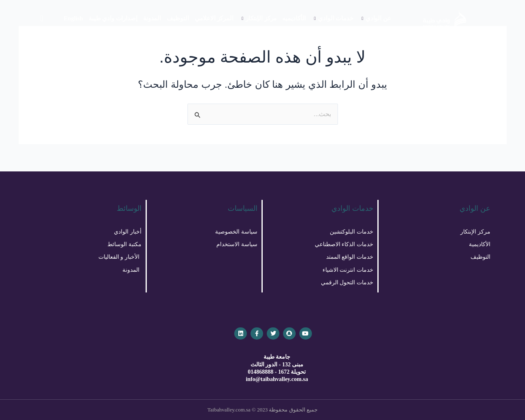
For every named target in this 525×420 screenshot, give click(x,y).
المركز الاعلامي (214, 18)
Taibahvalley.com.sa (229, 410)
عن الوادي (376, 18)
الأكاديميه (294, 18)
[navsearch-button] (42, 18)
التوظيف (178, 18)
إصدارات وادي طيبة (113, 18)
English (73, 18)
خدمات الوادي (333, 18)
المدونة (152, 18)
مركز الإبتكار (259, 18)
